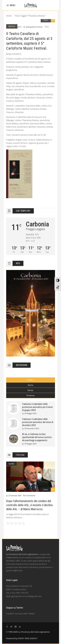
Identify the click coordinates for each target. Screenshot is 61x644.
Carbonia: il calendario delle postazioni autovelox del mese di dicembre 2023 (38, 422)
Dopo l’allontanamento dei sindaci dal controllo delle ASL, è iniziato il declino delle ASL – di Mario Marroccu (30, 505)
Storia (30, 385)
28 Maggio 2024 (30, 413)
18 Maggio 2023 (30, 444)
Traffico (30, 380)
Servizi (30, 390)
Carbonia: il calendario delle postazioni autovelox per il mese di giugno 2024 (37, 407)
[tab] (31, 380)
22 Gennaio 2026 (15, 496)
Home (9, 16)
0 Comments (30, 496)
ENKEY (21, 638)
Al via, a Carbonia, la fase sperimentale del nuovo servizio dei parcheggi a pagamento (37, 437)
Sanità (11, 464)
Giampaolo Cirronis (34, 27)
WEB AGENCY (31, 638)
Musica (12, 26)
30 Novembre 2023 (32, 428)
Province (30, 395)
